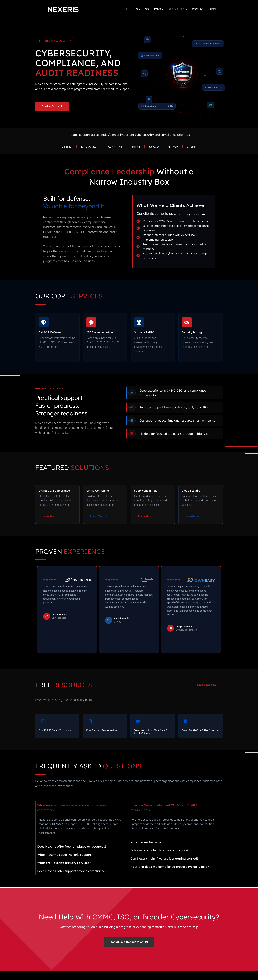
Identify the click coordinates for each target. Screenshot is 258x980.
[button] (123, 663)
